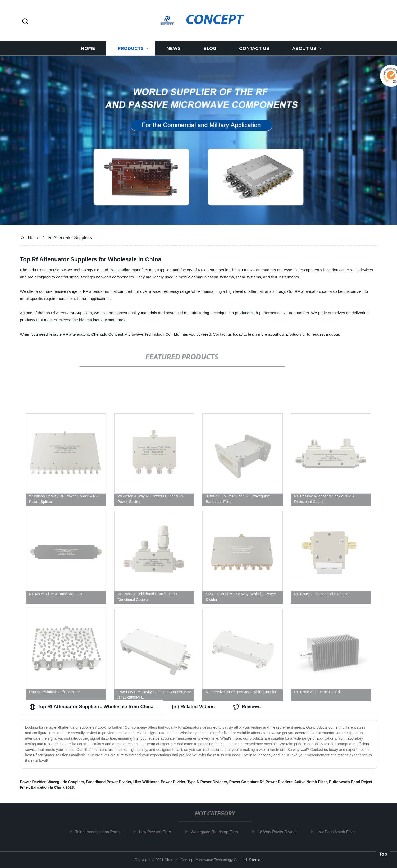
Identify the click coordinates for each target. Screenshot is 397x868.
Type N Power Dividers (207, 782)
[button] (25, 22)
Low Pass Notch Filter (337, 832)
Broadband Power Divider (109, 782)
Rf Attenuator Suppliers (70, 238)
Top (383, 853)
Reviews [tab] (247, 707)
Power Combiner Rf (247, 782)
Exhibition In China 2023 (52, 787)
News (174, 48)
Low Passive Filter (157, 832)
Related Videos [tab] (193, 707)
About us (304, 48)
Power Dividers (279, 782)
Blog (210, 48)
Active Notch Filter (311, 782)
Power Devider (33, 782)
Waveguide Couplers (66, 782)
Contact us (254, 48)
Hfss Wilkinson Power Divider (159, 782)
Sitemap (256, 860)
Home (88, 48)
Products (131, 48)
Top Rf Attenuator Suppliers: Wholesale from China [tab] (92, 707)
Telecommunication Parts (99, 832)
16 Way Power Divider (279, 832)
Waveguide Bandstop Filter (216, 832)
